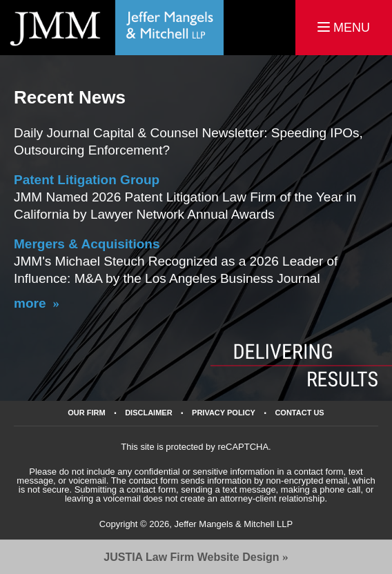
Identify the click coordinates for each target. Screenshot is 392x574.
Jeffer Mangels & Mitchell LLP (233, 524)
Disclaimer (148, 413)
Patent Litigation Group (87, 180)
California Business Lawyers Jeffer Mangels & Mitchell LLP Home (112, 28)
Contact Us (299, 413)
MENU (344, 28)
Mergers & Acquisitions (87, 244)
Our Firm (86, 413)
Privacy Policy (224, 413)
